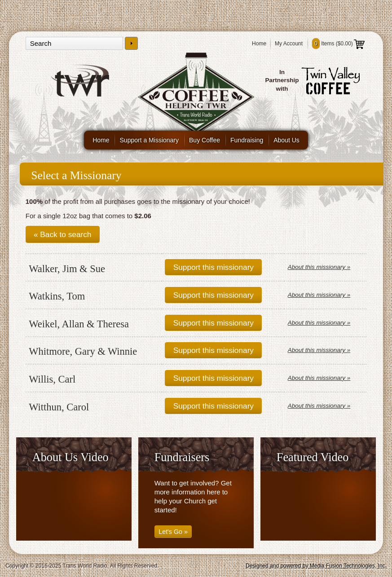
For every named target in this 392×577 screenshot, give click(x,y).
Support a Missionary (150, 140)
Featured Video (313, 457)
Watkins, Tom (57, 296)
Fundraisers (182, 457)
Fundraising (247, 140)
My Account (289, 44)
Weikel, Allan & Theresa (79, 324)
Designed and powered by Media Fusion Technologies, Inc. (316, 566)
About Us (286, 140)
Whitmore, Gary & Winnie (83, 351)
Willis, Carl (52, 379)
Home (259, 44)
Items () (338, 44)
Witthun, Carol (59, 407)
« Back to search (62, 234)
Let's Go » (173, 532)
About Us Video (70, 457)
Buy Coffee (205, 140)
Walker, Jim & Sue (67, 269)
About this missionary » (319, 267)
